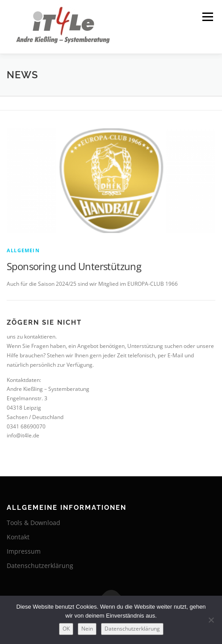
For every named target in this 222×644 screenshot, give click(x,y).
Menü (207, 17)
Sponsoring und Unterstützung (74, 266)
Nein (87, 629)
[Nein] (211, 620)
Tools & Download (34, 523)
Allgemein (23, 250)
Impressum (24, 551)
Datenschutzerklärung (40, 566)
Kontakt (18, 537)
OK (66, 629)
